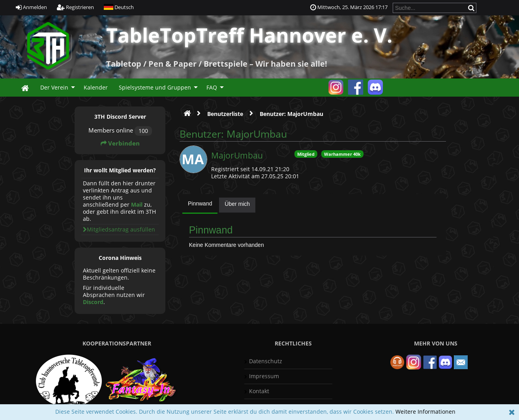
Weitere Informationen (425, 412)
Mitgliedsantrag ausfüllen (119, 229)
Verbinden (120, 143)
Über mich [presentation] (237, 204)
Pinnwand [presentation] (200, 203)
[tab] (200, 205)
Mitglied (306, 154)
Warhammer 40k (342, 154)
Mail (137, 204)
